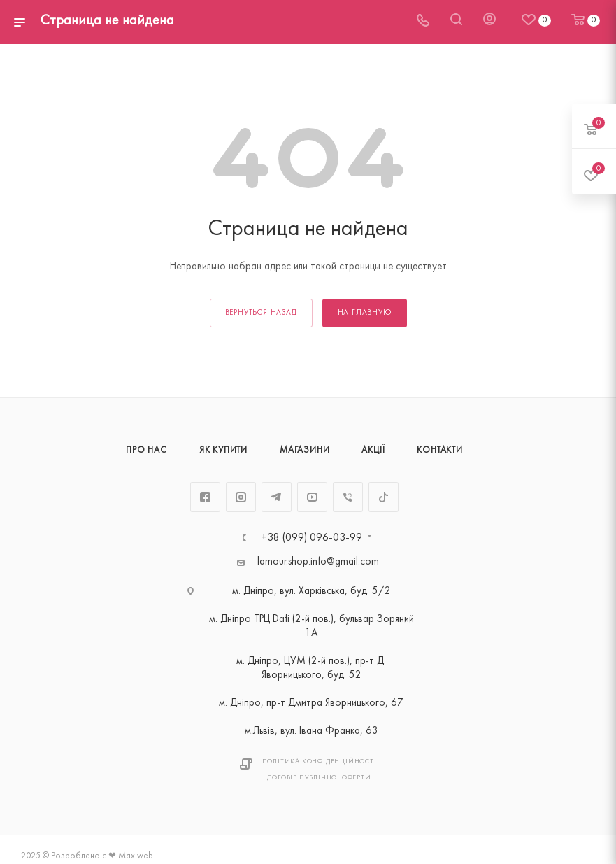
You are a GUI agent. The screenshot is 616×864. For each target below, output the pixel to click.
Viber (348, 497)
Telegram (277, 497)
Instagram (241, 497)
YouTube (312, 497)
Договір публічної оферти (319, 778)
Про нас (146, 451)
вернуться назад (261, 313)
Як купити (223, 451)
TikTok (384, 497)
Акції (373, 451)
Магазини (305, 451)
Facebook (205, 497)
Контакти (439, 451)
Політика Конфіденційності (320, 762)
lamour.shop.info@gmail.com (318, 562)
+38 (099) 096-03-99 (311, 538)
